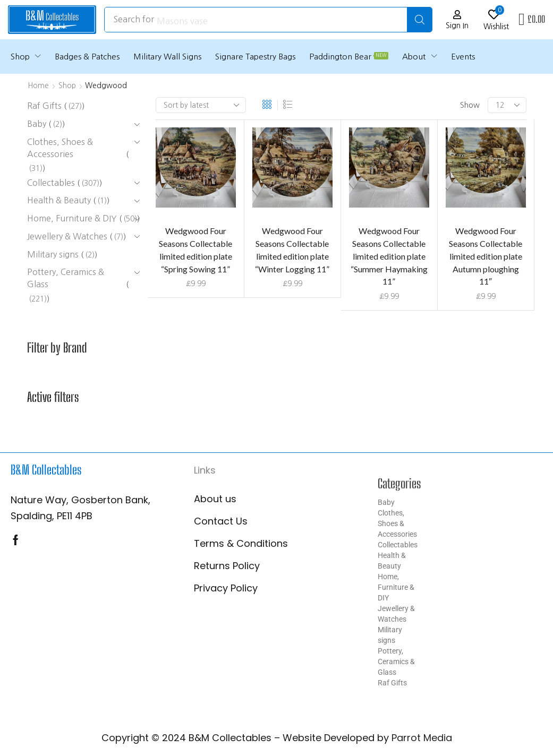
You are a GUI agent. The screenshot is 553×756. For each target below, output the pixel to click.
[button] (457, 20)
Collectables (398, 545)
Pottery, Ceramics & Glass (396, 661)
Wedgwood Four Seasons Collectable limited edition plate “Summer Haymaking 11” (389, 256)
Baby (386, 502)
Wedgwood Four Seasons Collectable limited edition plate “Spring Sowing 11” (195, 250)
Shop (67, 85)
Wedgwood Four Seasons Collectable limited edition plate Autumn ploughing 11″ (486, 256)
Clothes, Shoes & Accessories (397, 523)
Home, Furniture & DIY (396, 587)
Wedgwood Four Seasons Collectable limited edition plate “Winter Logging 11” (292, 250)
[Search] (419, 20)
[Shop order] (201, 105)
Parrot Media (422, 738)
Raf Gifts (392, 683)
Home (38, 85)
